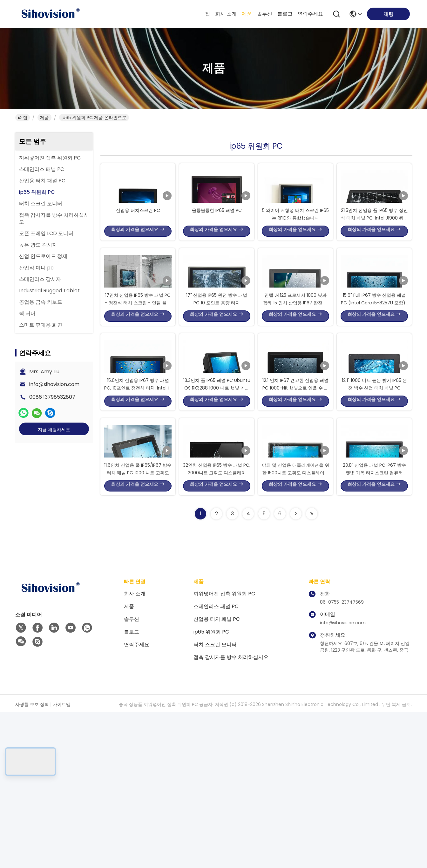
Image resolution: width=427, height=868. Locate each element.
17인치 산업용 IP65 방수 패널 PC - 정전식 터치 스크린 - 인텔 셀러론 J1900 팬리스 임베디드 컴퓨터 (138, 379)
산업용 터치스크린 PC (138, 248)
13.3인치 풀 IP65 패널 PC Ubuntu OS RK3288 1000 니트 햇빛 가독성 (217, 503)
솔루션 (265, 14)
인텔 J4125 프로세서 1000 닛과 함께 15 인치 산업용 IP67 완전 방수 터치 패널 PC (296, 379)
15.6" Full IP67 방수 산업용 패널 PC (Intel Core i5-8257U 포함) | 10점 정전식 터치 (374, 379)
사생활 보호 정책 (32, 860)
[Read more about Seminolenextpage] (296, 670)
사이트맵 (62, 860)
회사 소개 (226, 14)
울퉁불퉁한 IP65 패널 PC (217, 248)
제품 (247, 14)
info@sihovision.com (54, 384)
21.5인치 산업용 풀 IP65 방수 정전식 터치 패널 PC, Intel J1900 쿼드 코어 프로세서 (374, 255)
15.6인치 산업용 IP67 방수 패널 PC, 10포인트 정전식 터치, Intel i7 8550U (138, 503)
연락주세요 (310, 14)
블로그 (285, 14)
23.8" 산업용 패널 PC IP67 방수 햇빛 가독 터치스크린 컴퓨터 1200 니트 (374, 627)
